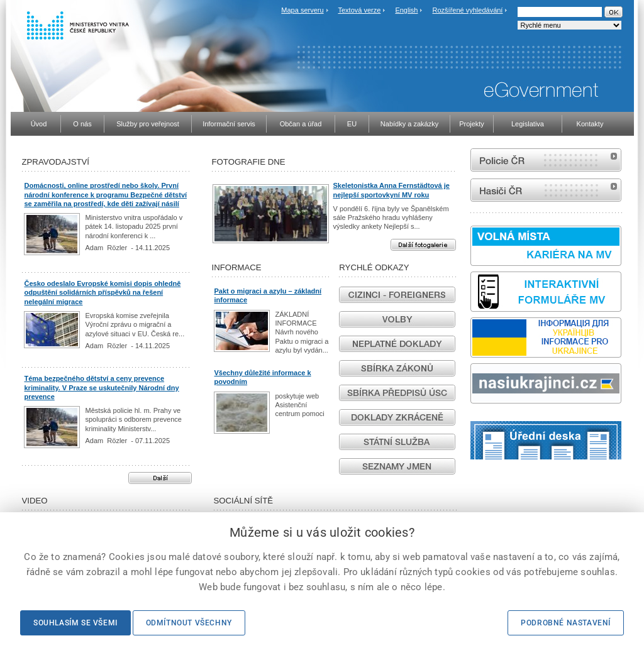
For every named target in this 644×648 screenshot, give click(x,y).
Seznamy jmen (397, 466)
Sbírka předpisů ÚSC (397, 393)
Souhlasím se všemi (75, 623)
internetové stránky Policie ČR (546, 160)
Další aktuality (160, 478)
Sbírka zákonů (397, 368)
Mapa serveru (302, 10)
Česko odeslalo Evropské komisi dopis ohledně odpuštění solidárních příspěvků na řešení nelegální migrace (103, 293)
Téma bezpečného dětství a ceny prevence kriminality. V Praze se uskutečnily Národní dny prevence (102, 387)
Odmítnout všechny (189, 623)
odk (630, 459)
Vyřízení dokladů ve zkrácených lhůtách (397, 417)
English (406, 10)
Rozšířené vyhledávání (468, 10)
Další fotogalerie (423, 245)
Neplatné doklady (397, 344)
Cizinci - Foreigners (397, 295)
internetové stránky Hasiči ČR (546, 190)
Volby (397, 319)
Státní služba (397, 442)
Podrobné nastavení (566, 623)
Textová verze (359, 10)
